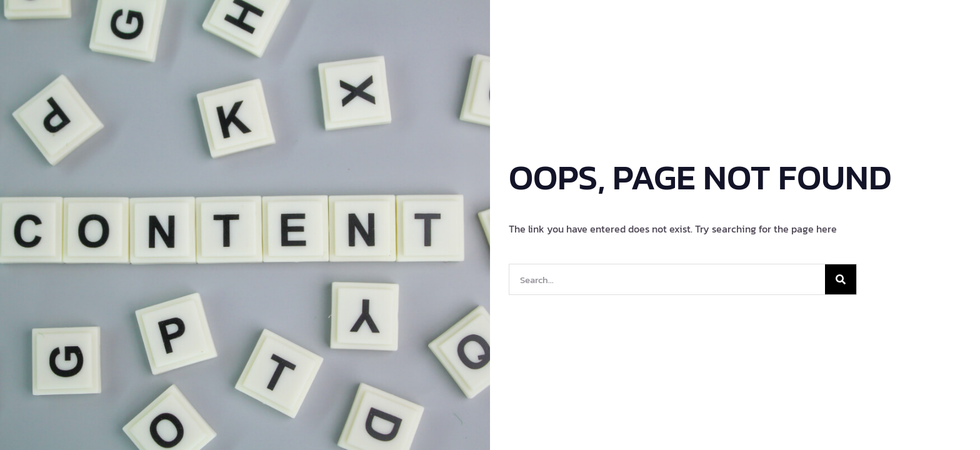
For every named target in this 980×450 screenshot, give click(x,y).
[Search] (841, 279)
